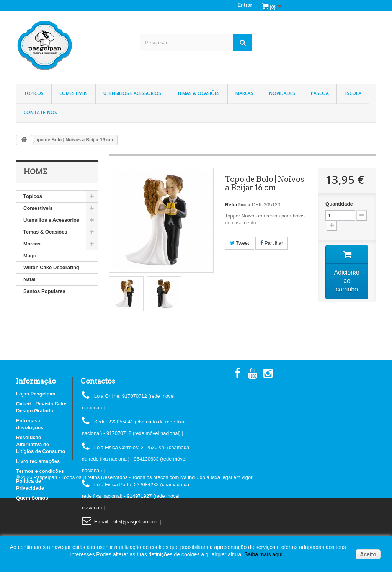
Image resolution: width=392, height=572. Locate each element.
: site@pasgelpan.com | (136, 522)
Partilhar (272, 243)
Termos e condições (40, 471)
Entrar (245, 5)
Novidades (282, 93)
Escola (353, 93)
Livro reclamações (38, 461)
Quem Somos (32, 498)
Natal (29, 279)
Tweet (240, 243)
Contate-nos (40, 112)
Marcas (244, 93)
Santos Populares (44, 291)
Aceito (368, 554)
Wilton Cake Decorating (51, 267)
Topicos (34, 93)
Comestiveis (73, 93)
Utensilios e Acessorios (132, 93)
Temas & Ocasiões (198, 93)
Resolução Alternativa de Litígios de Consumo (41, 444)
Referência (238, 205)
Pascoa (320, 93)
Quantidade (339, 204)
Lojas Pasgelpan (36, 394)
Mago (30, 256)
